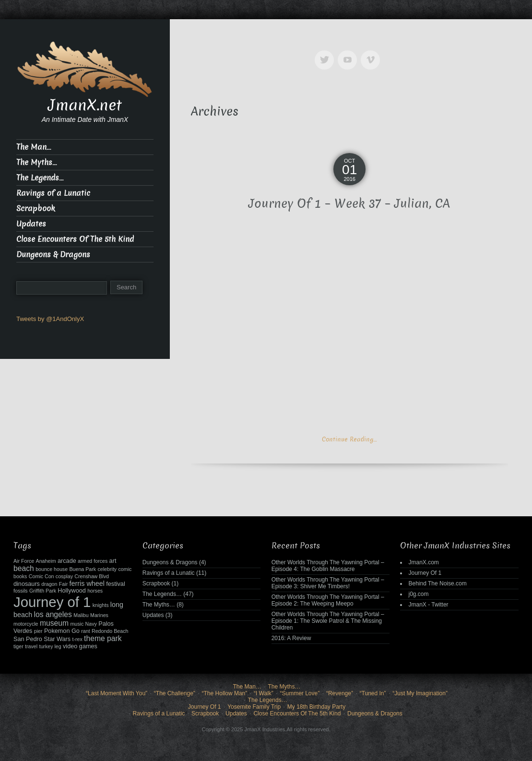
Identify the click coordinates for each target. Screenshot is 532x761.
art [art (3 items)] (113, 561)
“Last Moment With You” (117, 693)
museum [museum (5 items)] (54, 623)
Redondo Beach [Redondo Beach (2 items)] (110, 631)
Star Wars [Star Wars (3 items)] (57, 639)
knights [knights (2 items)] (101, 605)
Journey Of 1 (425, 573)
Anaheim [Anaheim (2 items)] (46, 561)
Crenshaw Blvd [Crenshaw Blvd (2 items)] (92, 576)
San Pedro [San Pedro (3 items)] (28, 639)
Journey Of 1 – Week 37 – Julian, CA (349, 204)
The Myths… (36, 162)
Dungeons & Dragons (53, 255)
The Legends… (40, 178)
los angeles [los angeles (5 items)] (53, 614)
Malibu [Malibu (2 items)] (81, 615)
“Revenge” (340, 693)
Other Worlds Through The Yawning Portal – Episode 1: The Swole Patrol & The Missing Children (328, 621)
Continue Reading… (349, 439)
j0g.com (418, 594)
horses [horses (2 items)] (95, 591)
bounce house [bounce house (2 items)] (52, 569)
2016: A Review (291, 638)
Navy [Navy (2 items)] (91, 624)
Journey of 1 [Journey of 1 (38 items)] (52, 602)
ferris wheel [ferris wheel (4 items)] (87, 583)
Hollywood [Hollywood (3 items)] (71, 591)
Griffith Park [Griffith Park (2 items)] (43, 591)
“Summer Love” (300, 693)
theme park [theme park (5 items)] (103, 638)
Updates (31, 224)
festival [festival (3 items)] (115, 584)
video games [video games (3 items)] (80, 646)
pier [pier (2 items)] (38, 631)
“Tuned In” (373, 693)
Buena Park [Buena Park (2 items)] (83, 569)
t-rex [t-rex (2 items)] (77, 639)
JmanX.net (85, 105)
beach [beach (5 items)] (24, 568)
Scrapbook (36, 208)
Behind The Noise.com (437, 583)
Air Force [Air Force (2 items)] (24, 561)
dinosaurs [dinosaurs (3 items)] (27, 584)
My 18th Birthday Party (316, 707)
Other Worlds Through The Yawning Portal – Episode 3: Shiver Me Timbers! (328, 583)
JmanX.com (423, 562)
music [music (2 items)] (77, 624)
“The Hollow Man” (225, 693)
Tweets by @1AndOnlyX (50, 319)
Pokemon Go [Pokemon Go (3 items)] (62, 631)
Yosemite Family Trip (254, 707)
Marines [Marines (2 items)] (99, 615)
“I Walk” (264, 693)
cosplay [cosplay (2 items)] (64, 576)
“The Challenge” (175, 693)
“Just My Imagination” (420, 693)
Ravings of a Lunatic (53, 193)
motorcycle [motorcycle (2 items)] (26, 624)
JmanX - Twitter (428, 605)
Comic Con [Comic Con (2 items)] (41, 576)
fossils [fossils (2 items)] (21, 591)
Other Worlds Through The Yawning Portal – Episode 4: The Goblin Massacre (328, 566)
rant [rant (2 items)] (85, 631)
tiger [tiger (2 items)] (18, 646)
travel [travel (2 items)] (31, 646)
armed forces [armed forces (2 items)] (93, 561)
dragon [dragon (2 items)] (49, 584)
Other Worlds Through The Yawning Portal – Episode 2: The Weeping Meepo (328, 600)
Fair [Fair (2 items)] (63, 584)
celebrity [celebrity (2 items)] (107, 569)
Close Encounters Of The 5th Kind (75, 239)
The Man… (34, 147)
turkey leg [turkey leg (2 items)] (50, 646)
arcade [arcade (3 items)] (67, 561)
